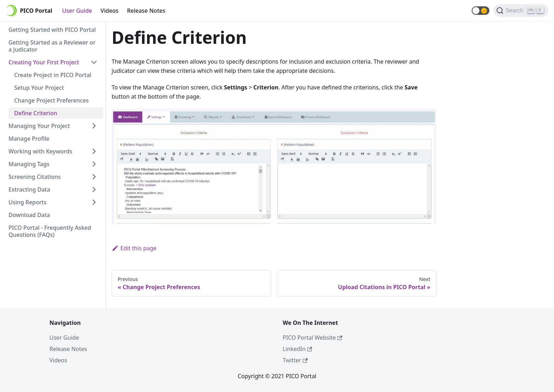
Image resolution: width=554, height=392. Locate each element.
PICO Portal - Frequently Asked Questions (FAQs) (50, 231)
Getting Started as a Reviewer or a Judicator (52, 46)
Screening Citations (35, 177)
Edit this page (134, 248)
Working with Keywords (40, 151)
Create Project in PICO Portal (53, 75)
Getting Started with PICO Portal (52, 30)
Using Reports (28, 202)
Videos (110, 11)
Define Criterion (36, 113)
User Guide (77, 11)
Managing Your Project (39, 126)
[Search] (521, 11)
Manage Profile (29, 139)
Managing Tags (29, 164)
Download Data (29, 215)
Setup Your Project (39, 88)
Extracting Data (29, 189)
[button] (481, 11)
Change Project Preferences (51, 100)
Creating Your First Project (44, 62)
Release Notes (146, 11)
